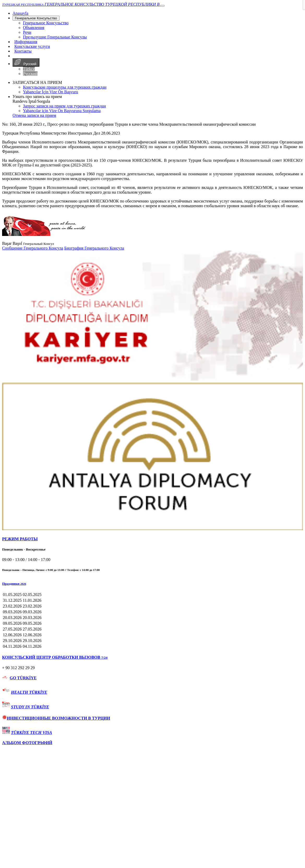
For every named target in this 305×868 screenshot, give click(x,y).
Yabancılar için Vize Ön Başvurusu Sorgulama (62, 111)
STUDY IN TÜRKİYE (30, 707)
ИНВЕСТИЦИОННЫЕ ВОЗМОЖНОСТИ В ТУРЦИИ (56, 718)
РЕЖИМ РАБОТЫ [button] (20, 539)
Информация (26, 42)
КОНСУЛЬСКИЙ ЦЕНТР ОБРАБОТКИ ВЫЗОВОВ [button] (55, 657)
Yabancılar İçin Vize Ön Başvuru (50, 92)
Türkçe (29, 69)
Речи (27, 32)
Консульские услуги (32, 46)
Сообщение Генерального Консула (33, 248)
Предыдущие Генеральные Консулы (55, 37)
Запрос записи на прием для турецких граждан (64, 106)
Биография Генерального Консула (94, 248)
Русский (26, 62)
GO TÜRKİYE (23, 678)
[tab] (152, 539)
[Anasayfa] (20, 13)
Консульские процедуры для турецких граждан (65, 87)
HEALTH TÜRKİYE (29, 692)
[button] (152, 584)
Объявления (34, 28)
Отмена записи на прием (34, 115)
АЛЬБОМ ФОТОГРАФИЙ (27, 743)
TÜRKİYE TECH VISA (31, 733)
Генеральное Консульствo (36, 18)
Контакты (23, 51)
